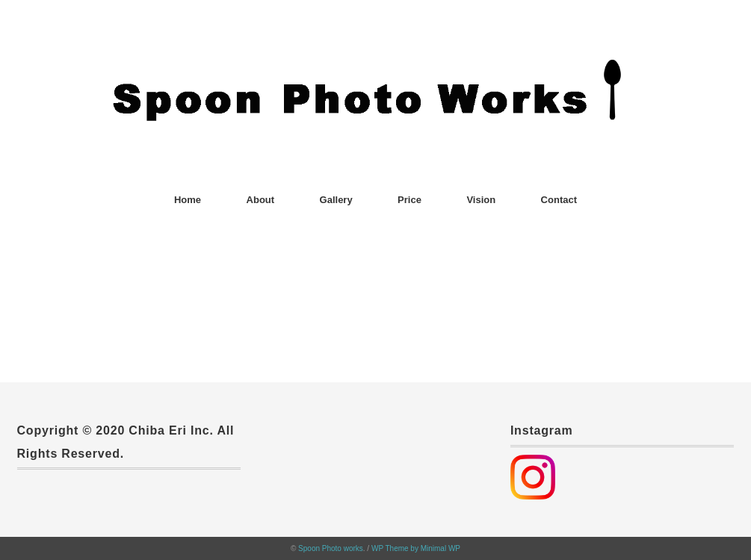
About (261, 200)
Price (410, 200)
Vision (481, 200)
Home (188, 200)
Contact (559, 200)
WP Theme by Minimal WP (416, 548)
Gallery (336, 200)
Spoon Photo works (331, 548)
